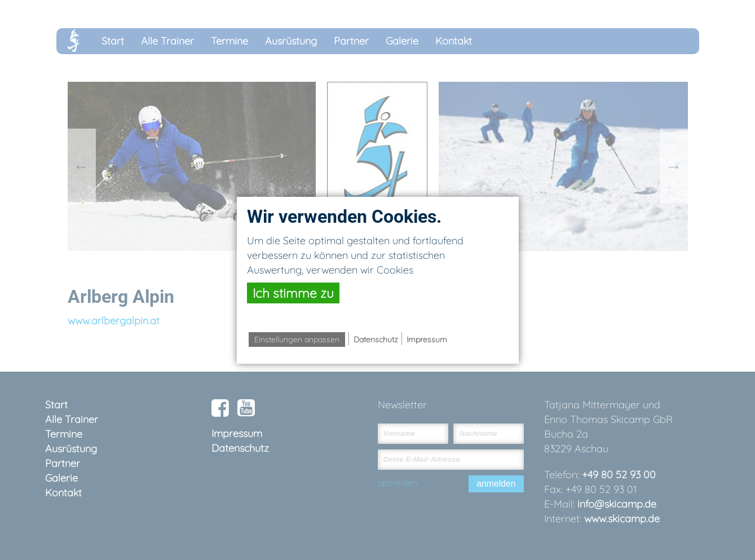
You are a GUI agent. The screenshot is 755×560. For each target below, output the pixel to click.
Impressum (427, 339)
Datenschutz (376, 339)
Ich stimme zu (293, 293)
